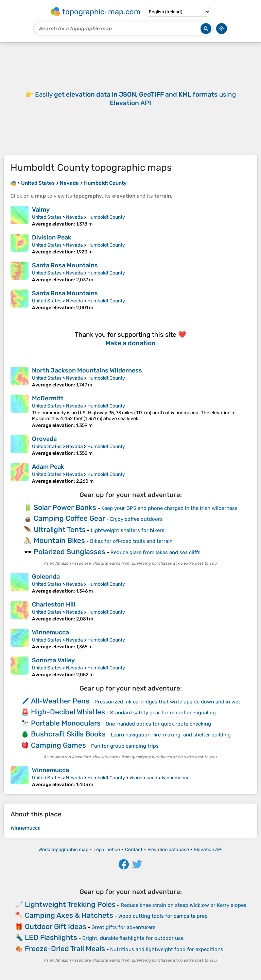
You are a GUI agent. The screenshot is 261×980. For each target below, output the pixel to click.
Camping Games (58, 745)
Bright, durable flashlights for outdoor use (133, 938)
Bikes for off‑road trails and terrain (132, 541)
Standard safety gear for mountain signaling (163, 713)
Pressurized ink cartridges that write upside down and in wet (167, 702)
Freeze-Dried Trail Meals (65, 949)
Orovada (44, 439)
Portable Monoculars (66, 723)
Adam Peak (48, 467)
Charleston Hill (54, 604)
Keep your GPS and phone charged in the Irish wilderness (169, 508)
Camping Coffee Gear (69, 518)
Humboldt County (106, 217)
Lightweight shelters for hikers (128, 530)
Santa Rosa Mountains (65, 265)
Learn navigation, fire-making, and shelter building (171, 735)
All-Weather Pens (60, 701)
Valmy (41, 210)
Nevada (74, 217)
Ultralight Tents (60, 529)
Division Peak (52, 237)
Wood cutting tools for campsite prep (163, 916)
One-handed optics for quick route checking (158, 724)
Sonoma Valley (53, 660)
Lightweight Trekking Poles (70, 904)
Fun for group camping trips (125, 746)
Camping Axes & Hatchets (69, 915)
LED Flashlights (51, 937)
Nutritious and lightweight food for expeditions (167, 949)
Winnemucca (50, 632)
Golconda (46, 577)
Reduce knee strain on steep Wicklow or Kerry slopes (184, 905)
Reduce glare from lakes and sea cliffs (155, 552)
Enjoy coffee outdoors (136, 519)
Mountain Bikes (59, 540)
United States (47, 217)
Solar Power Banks (65, 507)
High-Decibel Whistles (68, 712)
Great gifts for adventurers (124, 927)
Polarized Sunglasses (69, 552)
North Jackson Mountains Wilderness (87, 370)
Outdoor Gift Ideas (56, 926)
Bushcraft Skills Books (68, 734)
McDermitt (48, 398)
